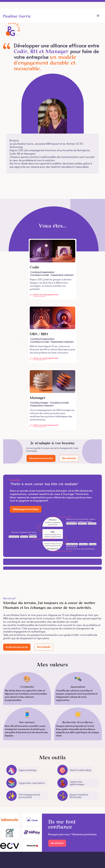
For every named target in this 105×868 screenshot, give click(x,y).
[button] (98, 16)
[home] (17, 16)
